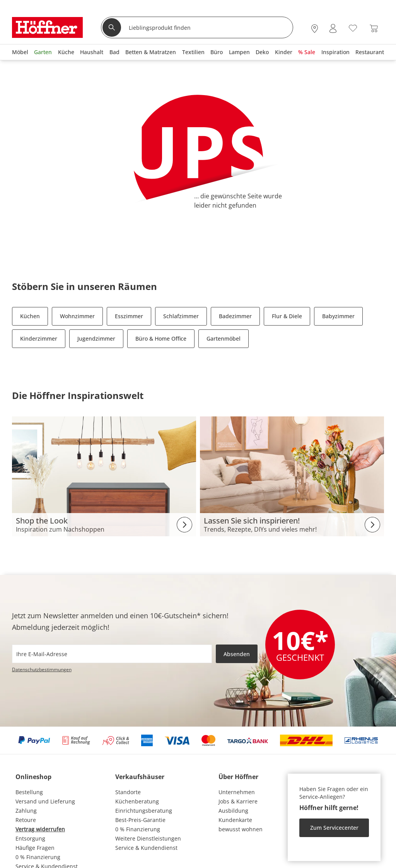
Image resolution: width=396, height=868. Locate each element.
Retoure (26, 820)
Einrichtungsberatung (144, 811)
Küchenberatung (137, 801)
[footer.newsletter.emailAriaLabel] (112, 654)
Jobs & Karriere (238, 801)
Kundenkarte (235, 820)
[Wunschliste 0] (353, 28)
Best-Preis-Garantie (140, 820)
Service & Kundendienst (146, 848)
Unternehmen (237, 792)
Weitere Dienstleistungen (148, 838)
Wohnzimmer (77, 316)
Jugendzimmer (96, 339)
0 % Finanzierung (38, 857)
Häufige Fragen (35, 848)
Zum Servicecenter (334, 828)
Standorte (128, 792)
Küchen (30, 316)
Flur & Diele (287, 316)
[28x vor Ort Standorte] (315, 28)
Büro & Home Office (161, 339)
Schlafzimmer (181, 316)
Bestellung (29, 792)
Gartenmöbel (224, 339)
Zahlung (26, 811)
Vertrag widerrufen (40, 829)
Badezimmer (235, 316)
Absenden (237, 654)
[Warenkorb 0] (374, 28)
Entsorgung (30, 838)
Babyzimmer (338, 316)
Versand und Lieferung (45, 801)
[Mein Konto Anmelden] (333, 28)
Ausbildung (233, 811)
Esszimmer (129, 316)
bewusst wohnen (241, 829)
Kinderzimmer (39, 339)
